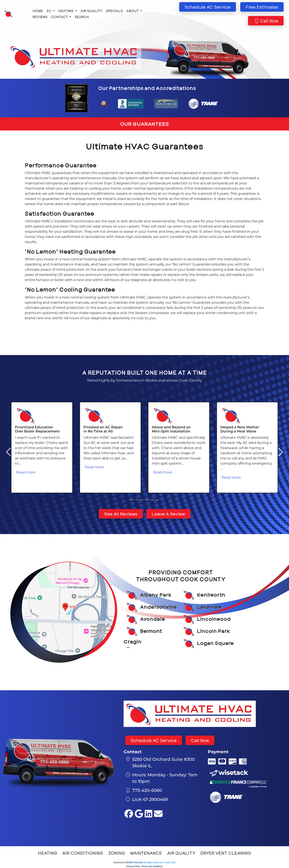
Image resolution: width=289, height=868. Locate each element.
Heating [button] (66, 11)
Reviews (40, 17)
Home (38, 11)
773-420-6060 (147, 790)
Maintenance (146, 853)
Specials (114, 11)
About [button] (133, 11)
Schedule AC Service (154, 740)
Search (82, 17)
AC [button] (49, 11)
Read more (26, 472)
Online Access (134, 862)
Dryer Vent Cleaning (226, 853)
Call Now (200, 740)
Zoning (117, 853)
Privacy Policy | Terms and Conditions (144, 866)
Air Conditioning (83, 853)
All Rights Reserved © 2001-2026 (160, 862)
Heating (48, 853)
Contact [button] (60, 17)
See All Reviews (121, 514)
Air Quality (91, 11)
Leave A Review (168, 514)
